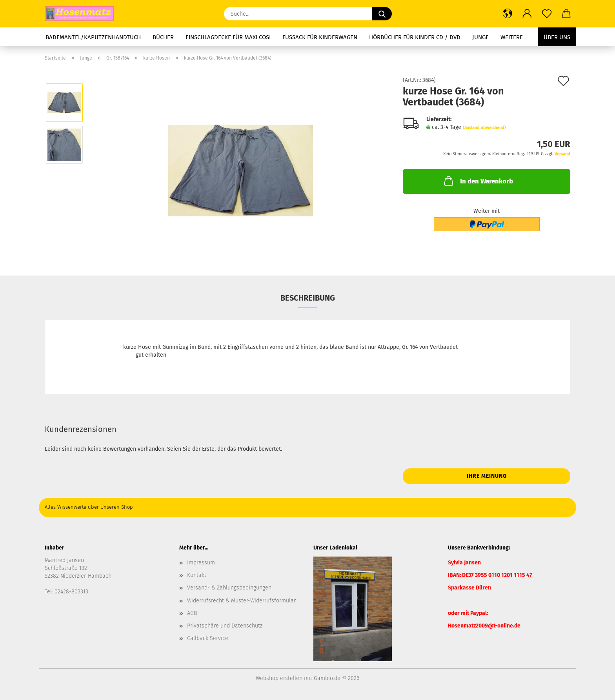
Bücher (163, 37)
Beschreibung (308, 298)
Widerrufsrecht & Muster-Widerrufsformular (241, 601)
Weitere (512, 37)
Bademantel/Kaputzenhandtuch (93, 37)
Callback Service (208, 638)
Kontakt (197, 575)
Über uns (557, 37)
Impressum (201, 563)
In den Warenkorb (478, 181)
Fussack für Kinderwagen (320, 37)
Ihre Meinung (487, 476)
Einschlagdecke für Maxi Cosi (228, 37)
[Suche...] (382, 14)
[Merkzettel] (547, 14)
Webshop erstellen (279, 678)
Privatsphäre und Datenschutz (225, 626)
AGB (192, 613)
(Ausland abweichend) (484, 128)
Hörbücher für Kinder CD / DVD (415, 37)
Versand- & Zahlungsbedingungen (229, 588)
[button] (508, 14)
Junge (480, 37)
